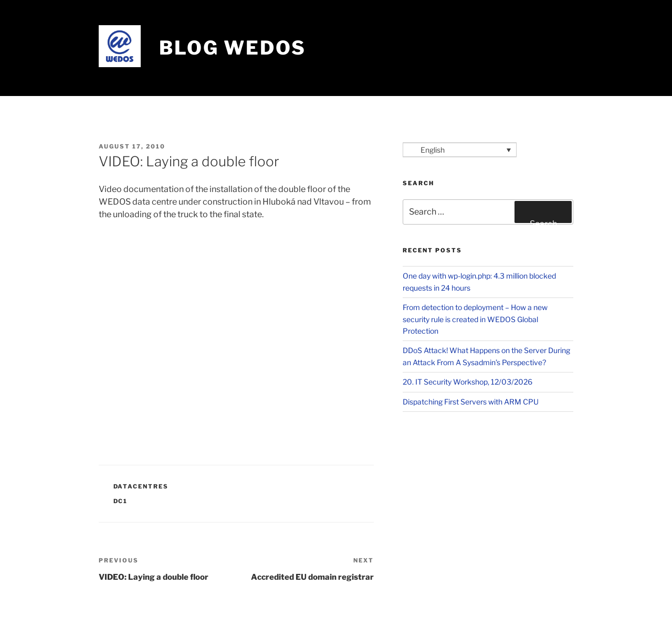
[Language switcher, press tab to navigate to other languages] (460, 150)
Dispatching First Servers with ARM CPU (471, 402)
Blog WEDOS (233, 48)
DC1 (121, 501)
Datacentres (141, 486)
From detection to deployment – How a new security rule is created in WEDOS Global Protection (475, 319)
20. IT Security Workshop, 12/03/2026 (468, 382)
